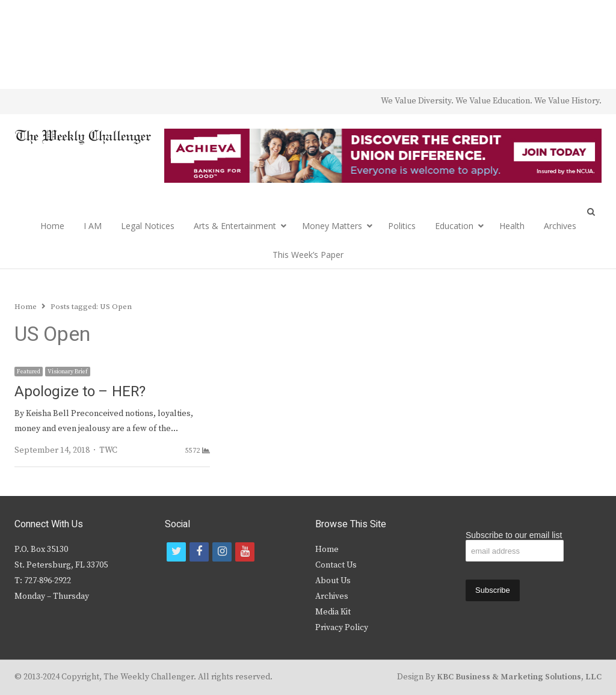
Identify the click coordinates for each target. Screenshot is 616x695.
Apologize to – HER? (80, 392)
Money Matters (332, 226)
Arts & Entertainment (235, 226)
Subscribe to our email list (514, 535)
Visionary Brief (68, 372)
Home (52, 226)
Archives (560, 226)
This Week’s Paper (308, 255)
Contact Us (336, 565)
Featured (29, 372)
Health (512, 226)
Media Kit (333, 612)
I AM (93, 226)
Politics (402, 226)
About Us (333, 581)
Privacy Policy (342, 628)
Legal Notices (148, 226)
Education (454, 226)
